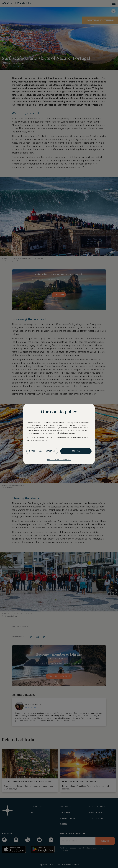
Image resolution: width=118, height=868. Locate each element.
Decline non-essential (42, 451)
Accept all (76, 451)
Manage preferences (59, 460)
